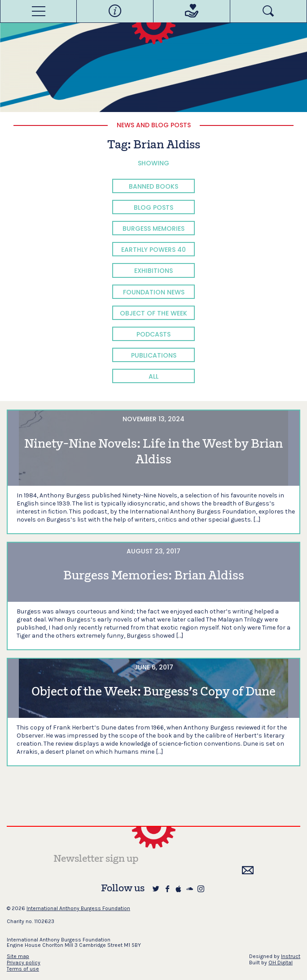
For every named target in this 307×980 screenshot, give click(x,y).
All (153, 376)
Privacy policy (24, 963)
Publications (154, 355)
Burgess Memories (153, 229)
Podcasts (153, 334)
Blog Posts (153, 207)
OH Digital (281, 963)
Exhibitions (153, 271)
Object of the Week (153, 313)
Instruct (291, 956)
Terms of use (23, 969)
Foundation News (154, 292)
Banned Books (153, 186)
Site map (18, 956)
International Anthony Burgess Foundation (78, 908)
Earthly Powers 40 (153, 250)
